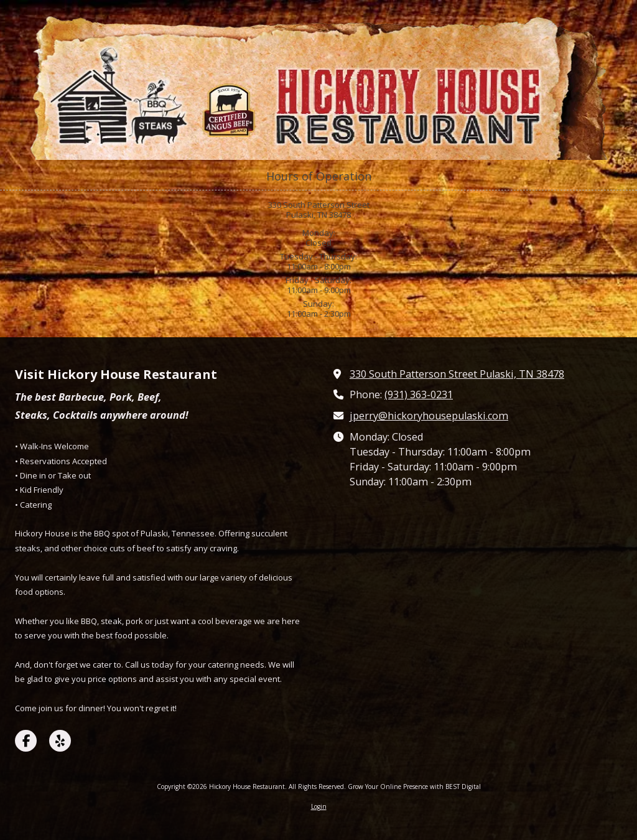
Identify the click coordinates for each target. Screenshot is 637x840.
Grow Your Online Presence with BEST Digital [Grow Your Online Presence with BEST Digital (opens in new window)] (414, 786)
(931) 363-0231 (419, 394)
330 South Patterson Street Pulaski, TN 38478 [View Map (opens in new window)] (457, 374)
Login (319, 806)
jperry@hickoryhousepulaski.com (429, 416)
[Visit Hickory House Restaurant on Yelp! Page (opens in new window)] (60, 741)
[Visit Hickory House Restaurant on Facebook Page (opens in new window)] (26, 741)
